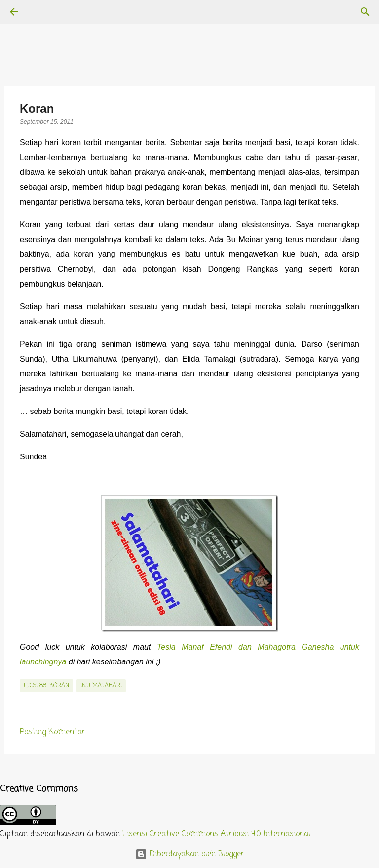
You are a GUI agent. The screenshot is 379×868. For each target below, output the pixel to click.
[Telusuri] (41, 12)
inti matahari (101, 686)
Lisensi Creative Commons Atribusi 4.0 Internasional (216, 834)
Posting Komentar (53, 732)
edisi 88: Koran (46, 686)
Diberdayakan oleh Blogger (190, 854)
